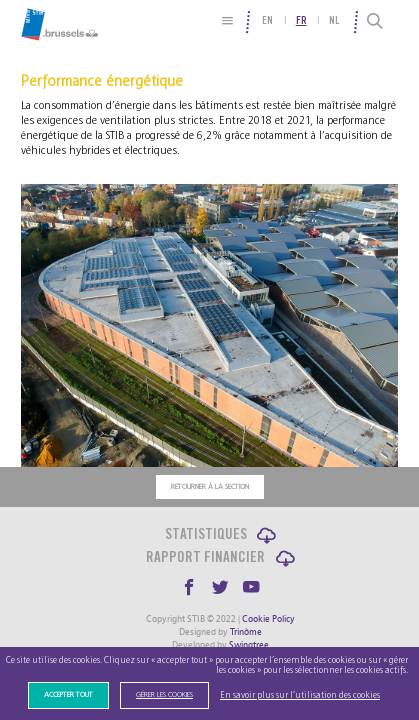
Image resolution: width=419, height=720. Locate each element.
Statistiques (206, 535)
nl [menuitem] (334, 21)
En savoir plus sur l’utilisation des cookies (300, 695)
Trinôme (246, 632)
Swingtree (249, 645)
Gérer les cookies (164, 695)
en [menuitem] (267, 21)
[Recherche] (375, 22)
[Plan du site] (228, 20)
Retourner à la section (210, 487)
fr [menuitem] (301, 21)
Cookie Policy (268, 619)
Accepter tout (68, 695)
